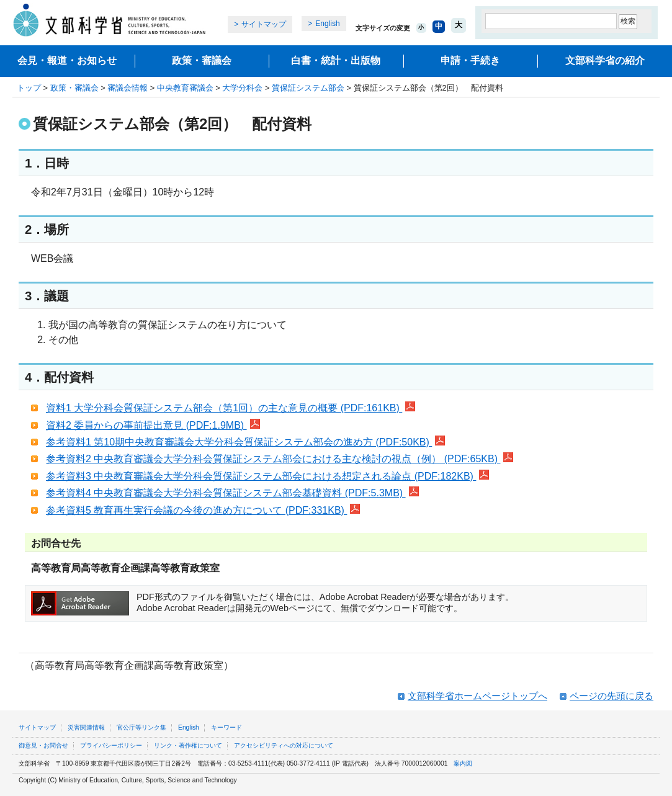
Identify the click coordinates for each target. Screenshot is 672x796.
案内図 (463, 763)
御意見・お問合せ (43, 745)
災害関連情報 (86, 727)
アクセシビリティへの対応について (284, 745)
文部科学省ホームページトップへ (477, 696)
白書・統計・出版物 (336, 60)
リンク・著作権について (188, 745)
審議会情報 (128, 88)
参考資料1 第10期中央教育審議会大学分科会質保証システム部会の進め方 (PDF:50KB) (245, 442)
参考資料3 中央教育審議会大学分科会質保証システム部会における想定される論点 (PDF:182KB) (267, 476)
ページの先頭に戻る (612, 696)
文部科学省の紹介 (605, 60)
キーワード (226, 727)
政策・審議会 (202, 60)
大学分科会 (242, 88)
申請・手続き (470, 60)
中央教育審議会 (185, 88)
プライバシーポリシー (111, 745)
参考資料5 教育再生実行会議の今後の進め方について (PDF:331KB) (203, 510)
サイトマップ (264, 24)
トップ (29, 88)
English (327, 24)
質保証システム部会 (308, 88)
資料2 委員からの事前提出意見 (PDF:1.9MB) (153, 425)
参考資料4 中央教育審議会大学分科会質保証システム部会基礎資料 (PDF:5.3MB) (232, 493)
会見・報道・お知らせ (67, 60)
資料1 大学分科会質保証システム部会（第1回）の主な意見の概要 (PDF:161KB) (231, 408)
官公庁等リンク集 (141, 727)
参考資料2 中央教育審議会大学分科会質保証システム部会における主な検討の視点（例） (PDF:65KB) (280, 459)
